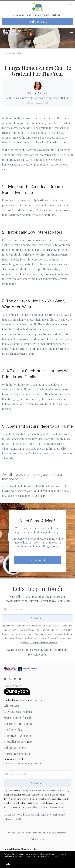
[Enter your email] (40, 609)
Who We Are (11, 706)
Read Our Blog (13, 730)
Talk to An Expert (15, 747)
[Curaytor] (17, 694)
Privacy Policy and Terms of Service (40, 642)
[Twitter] (10, 679)
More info (54, 856)
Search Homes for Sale (18, 718)
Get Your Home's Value (18, 724)
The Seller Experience (18, 741)
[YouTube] (20, 679)
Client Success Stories (18, 712)
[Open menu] (71, 33)
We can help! (38, 496)
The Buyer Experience (18, 736)
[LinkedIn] (15, 679)
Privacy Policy (37, 839)
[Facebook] (5, 679)
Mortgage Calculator (17, 754)
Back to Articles (14, 54)
